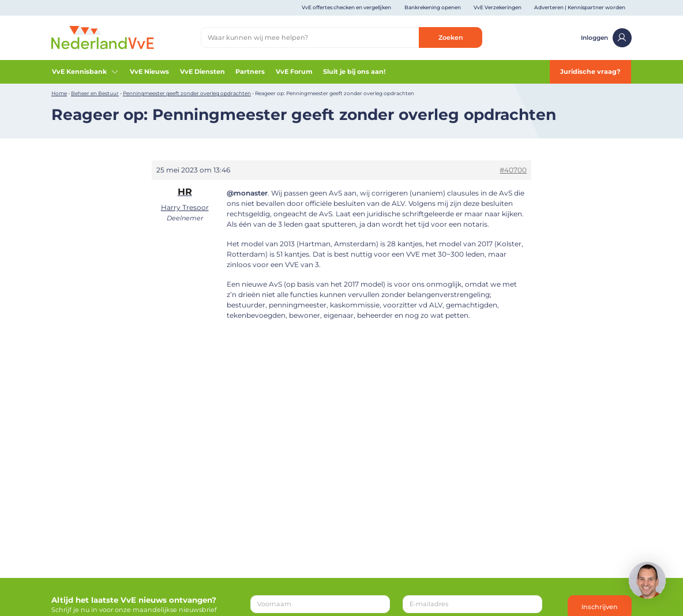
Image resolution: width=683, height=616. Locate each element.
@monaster (247, 193)
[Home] (103, 37)
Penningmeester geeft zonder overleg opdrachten (187, 93)
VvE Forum (294, 72)
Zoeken (451, 37)
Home (59, 93)
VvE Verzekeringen (498, 7)
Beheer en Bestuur (95, 93)
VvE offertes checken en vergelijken (346, 7)
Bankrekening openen (433, 7)
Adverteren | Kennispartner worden (580, 7)
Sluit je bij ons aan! (354, 72)
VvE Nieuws (149, 72)
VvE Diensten (202, 72)
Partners (250, 72)
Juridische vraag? (590, 72)
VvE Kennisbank (86, 72)
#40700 (513, 170)
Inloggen (606, 38)
